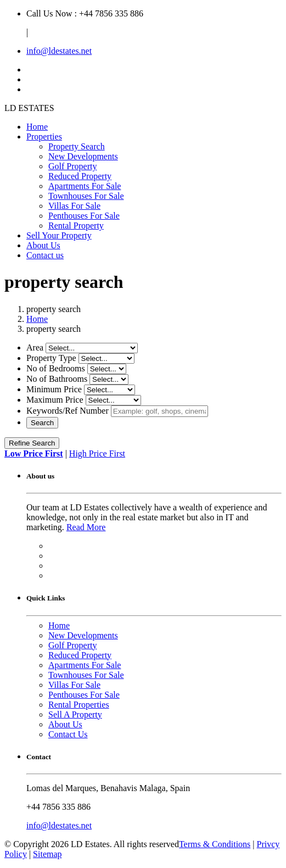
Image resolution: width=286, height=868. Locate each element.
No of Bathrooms (57, 379)
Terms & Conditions (215, 844)
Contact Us (68, 734)
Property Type (51, 358)
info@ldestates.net (59, 51)
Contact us (45, 255)
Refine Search (32, 443)
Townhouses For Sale (86, 196)
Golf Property (72, 166)
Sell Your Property (59, 235)
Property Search (77, 146)
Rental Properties (79, 705)
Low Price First (34, 454)
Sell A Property (75, 714)
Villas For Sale (74, 206)
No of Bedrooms (56, 368)
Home (37, 127)
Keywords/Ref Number (68, 411)
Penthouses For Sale (84, 216)
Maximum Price (55, 400)
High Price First (97, 454)
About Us (43, 245)
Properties (44, 137)
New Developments (83, 156)
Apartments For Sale (85, 186)
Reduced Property (80, 176)
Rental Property (76, 226)
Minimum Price (54, 389)
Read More (86, 527)
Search (42, 423)
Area (35, 347)
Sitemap (47, 854)
